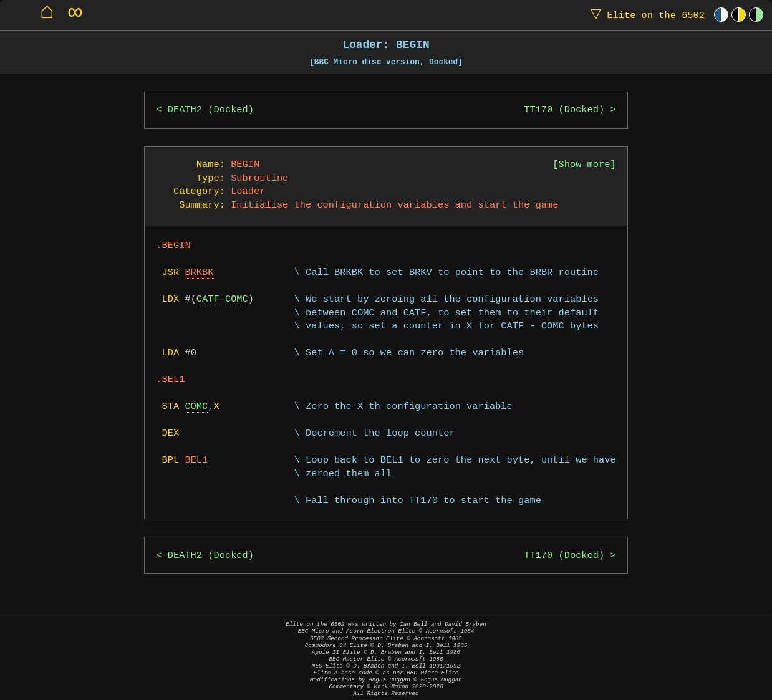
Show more (585, 165)
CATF (208, 300)
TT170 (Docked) (564, 110)
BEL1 (196, 460)
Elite (645, 15)
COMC (237, 300)
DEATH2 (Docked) (211, 110)
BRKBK (199, 273)
